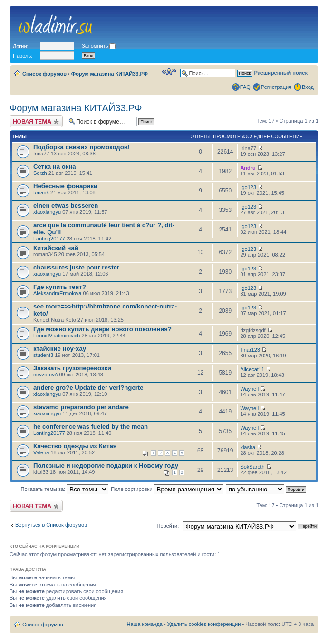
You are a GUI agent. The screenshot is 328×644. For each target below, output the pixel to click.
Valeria (41, 452)
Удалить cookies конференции (204, 624)
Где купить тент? (60, 287)
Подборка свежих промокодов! (82, 147)
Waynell (249, 389)
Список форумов (44, 74)
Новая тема (36, 121)
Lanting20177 (49, 239)
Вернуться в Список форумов (51, 525)
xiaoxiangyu (47, 212)
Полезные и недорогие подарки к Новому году (106, 466)
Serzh (40, 173)
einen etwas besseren (66, 206)
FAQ (245, 87)
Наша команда (144, 624)
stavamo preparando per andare (81, 407)
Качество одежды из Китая (75, 446)
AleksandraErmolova (58, 293)
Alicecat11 (252, 369)
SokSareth (252, 467)
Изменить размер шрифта (169, 72)
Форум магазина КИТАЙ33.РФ (110, 74)
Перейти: (168, 526)
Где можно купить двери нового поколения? (102, 329)
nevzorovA (45, 375)
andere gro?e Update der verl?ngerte (88, 388)
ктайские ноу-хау (60, 349)
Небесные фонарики (65, 186)
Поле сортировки (167, 489)
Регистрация (276, 87)
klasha (248, 447)
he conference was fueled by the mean (91, 427)
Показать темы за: (65, 489)
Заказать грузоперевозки (72, 368)
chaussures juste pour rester (76, 267)
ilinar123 (250, 350)
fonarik (41, 192)
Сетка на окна (55, 167)
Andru (248, 168)
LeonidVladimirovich (57, 336)
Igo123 (248, 187)
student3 (43, 355)
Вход (308, 87)
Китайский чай (56, 248)
